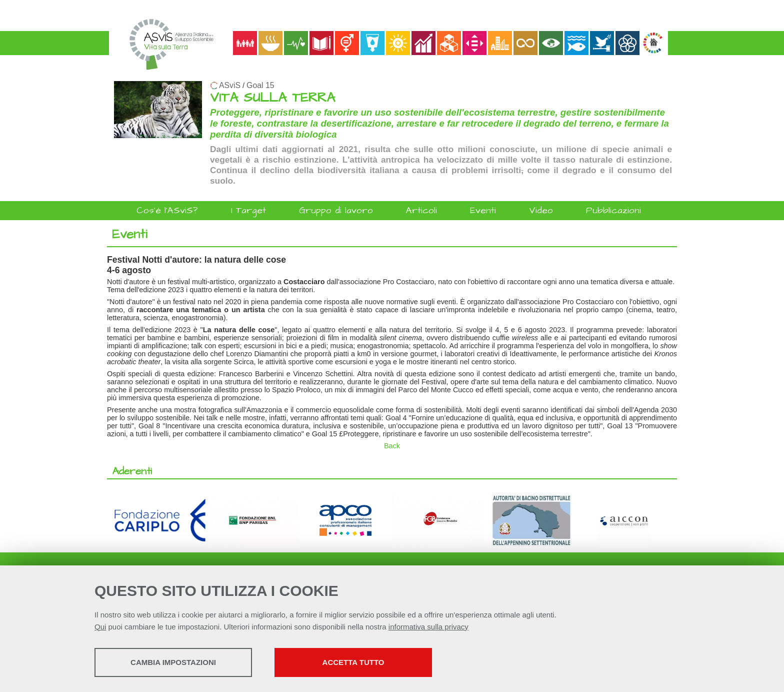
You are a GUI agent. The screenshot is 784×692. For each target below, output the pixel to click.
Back (392, 446)
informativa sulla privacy (428, 627)
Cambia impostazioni (173, 662)
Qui (100, 627)
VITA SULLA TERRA (272, 98)
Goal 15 (260, 85)
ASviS (230, 85)
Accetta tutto (353, 662)
